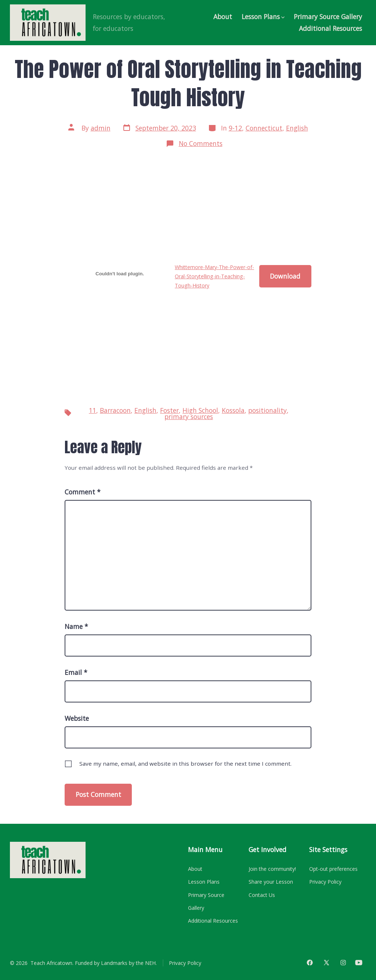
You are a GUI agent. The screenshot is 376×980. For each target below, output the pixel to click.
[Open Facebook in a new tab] (310, 963)
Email (76, 672)
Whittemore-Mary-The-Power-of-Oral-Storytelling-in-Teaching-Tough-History (214, 276)
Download (285, 276)
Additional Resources (330, 28)
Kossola (233, 410)
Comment (83, 492)
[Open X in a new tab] (326, 963)
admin (101, 128)
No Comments (201, 143)
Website (77, 718)
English (297, 128)
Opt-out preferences (333, 869)
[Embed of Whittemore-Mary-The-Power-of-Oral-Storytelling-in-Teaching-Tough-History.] (120, 274)
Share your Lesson (271, 882)
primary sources (189, 416)
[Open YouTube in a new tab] (359, 963)
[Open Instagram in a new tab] (343, 963)
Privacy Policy (325, 882)
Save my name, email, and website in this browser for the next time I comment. (185, 763)
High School (200, 410)
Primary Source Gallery (328, 17)
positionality (267, 410)
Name (76, 626)
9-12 (235, 128)
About (223, 17)
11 (93, 410)
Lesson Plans (263, 17)
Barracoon (115, 410)
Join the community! (272, 869)
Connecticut (264, 128)
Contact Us (262, 895)
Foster (169, 410)
